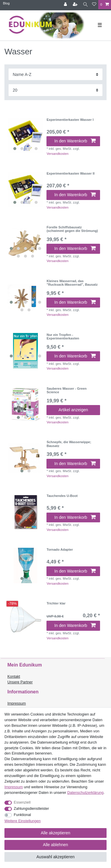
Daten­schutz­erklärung (85, 793)
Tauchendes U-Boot (62, 496)
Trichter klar (56, 603)
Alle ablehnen (55, 845)
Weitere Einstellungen (22, 821)
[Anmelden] (66, 5)
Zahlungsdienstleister (32, 809)
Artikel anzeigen (73, 410)
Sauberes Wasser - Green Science (66, 390)
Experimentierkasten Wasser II (70, 173)
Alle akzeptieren (56, 833)
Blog (6, 3)
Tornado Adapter (60, 550)
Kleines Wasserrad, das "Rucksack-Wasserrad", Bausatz (72, 283)
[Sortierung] (55, 74)
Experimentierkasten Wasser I (70, 120)
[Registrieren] (76, 5)
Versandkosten (57, 154)
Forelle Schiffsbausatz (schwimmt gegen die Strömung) (72, 229)
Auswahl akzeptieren (55, 857)
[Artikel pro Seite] (55, 90)
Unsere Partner (20, 682)
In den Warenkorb (75, 141)
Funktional (22, 815)
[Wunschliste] (94, 5)
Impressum (17, 703)
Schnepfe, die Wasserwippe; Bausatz (69, 444)
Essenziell (22, 802)
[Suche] (85, 5)
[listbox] (25, 136)
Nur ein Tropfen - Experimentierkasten (63, 337)
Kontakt (14, 677)
